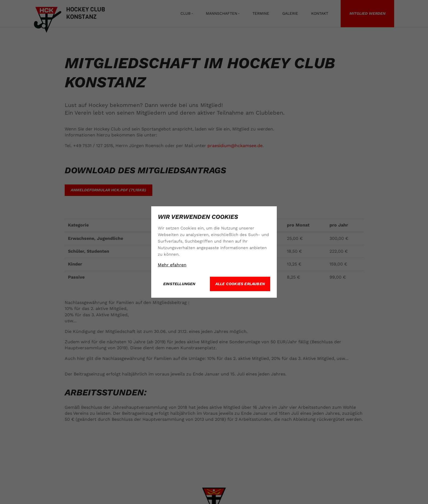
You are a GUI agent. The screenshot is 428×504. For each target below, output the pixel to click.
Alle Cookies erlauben (240, 284)
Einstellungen (179, 284)
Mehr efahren (172, 265)
